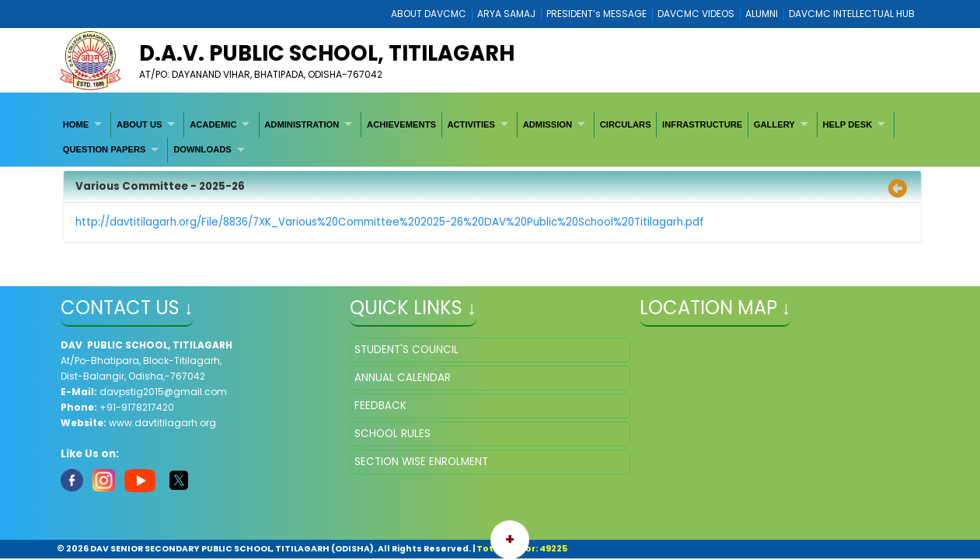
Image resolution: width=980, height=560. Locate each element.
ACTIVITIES (471, 124)
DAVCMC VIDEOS (696, 14)
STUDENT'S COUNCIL (406, 350)
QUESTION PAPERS (105, 149)
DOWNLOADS (202, 149)
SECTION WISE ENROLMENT (421, 462)
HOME (76, 124)
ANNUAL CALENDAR (403, 378)
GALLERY (774, 124)
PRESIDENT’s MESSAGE (596, 14)
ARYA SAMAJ (506, 14)
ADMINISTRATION (302, 124)
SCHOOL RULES (392, 434)
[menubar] (490, 137)
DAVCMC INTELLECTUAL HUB (852, 14)
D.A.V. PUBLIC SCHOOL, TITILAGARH (327, 53)
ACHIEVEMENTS (401, 124)
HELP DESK (847, 124)
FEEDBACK (380, 406)
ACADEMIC (213, 124)
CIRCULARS (626, 124)
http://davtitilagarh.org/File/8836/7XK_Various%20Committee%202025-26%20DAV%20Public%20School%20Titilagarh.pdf (390, 222)
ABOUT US (139, 124)
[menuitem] (84, 124)
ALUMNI (762, 14)
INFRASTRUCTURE (702, 124)
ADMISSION (548, 124)
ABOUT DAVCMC (429, 14)
